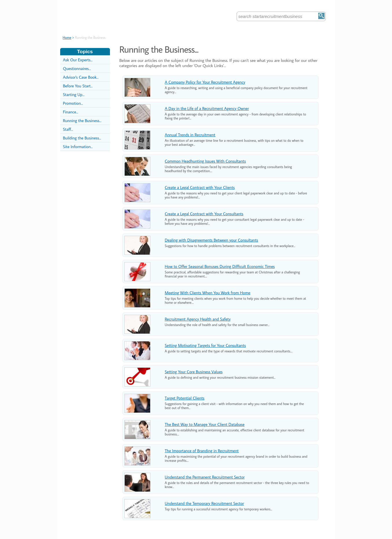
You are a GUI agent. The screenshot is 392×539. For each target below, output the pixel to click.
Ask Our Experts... (78, 60)
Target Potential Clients (185, 398)
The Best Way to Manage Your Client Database (205, 424)
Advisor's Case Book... (81, 77)
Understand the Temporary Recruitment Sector (205, 503)
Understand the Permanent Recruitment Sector (205, 477)
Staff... (68, 129)
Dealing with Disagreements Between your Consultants (212, 240)
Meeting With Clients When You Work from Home (208, 293)
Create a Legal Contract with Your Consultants (204, 214)
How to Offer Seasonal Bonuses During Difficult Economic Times (220, 266)
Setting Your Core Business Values (194, 372)
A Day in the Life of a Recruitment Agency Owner (207, 108)
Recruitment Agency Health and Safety (198, 319)
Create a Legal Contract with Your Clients (200, 187)
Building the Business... (82, 138)
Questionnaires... (77, 68)
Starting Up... (74, 94)
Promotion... (73, 103)
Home (67, 37)
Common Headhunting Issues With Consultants (205, 161)
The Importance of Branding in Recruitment (202, 451)
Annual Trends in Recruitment (190, 135)
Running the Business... (82, 121)
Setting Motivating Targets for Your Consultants (205, 345)
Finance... (71, 112)
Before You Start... (78, 86)
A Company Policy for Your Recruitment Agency (205, 82)
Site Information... (78, 147)
